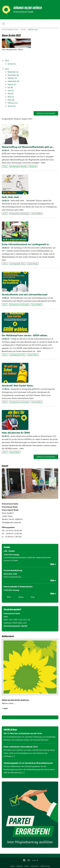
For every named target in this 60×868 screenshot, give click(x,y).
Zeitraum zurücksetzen (46, 113)
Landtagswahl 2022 (17, 264)
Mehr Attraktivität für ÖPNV (16, 433)
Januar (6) (12, 106)
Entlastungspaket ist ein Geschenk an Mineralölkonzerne (28, 763)
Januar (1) (12, 64)
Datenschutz (45, 866)
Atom (21, 597)
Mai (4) (10, 93)
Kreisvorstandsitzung (13, 570)
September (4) (13, 81)
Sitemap (20, 866)
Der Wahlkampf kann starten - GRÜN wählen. (25, 335)
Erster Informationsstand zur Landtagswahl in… (26, 244)
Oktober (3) (12, 78)
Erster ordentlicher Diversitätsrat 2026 (21, 747)
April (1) (11, 97)
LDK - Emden (9, 551)
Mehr (52, 564)
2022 (7, 69)
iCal (33, 597)
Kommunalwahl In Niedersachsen (18, 587)
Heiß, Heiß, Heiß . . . (12, 197)
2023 (7, 61)
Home (13, 866)
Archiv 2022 (33, 30)
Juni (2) (11, 90)
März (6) (11, 100)
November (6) (13, 75)
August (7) (12, 84)
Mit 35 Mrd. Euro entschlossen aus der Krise (23, 733)
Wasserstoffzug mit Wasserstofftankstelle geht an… (28, 147)
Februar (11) (13, 103)
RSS (9, 597)
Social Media (37, 213)
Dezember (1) (13, 72)
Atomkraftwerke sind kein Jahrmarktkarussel (25, 294)
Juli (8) (10, 87)
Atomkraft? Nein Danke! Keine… (18, 386)
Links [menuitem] (34, 860)
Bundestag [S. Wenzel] (18, 166)
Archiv (24, 30)
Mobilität (33, 166)
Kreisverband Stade (10, 30)
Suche (27, 866)
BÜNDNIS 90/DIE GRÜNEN (28, 8)
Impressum (35, 866)
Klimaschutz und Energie (19, 213)
